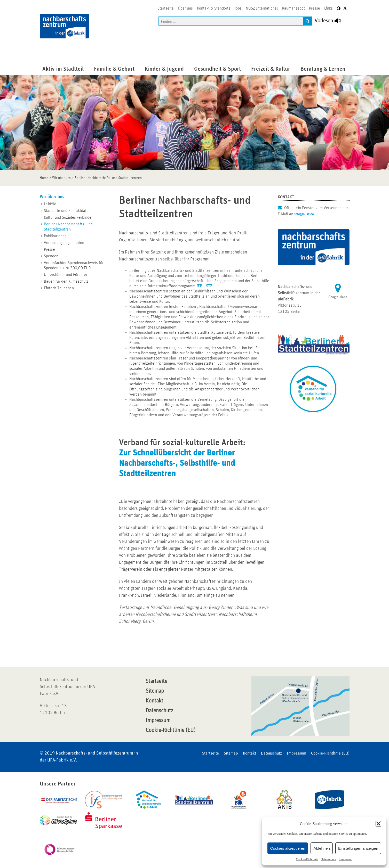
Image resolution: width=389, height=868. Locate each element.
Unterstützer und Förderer (66, 275)
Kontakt (154, 701)
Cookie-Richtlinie (307, 859)
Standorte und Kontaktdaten (67, 211)
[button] (378, 824)
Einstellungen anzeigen (358, 848)
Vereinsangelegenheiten (64, 243)
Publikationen (55, 236)
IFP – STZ (204, 286)
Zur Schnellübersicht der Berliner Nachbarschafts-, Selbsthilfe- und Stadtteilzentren (177, 463)
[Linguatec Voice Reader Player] (331, 22)
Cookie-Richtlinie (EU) (170, 730)
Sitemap (155, 691)
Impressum (346, 859)
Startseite (156, 681)
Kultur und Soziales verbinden (69, 217)
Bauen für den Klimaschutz (66, 281)
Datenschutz (328, 859)
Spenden (51, 256)
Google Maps (338, 297)
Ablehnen (321, 848)
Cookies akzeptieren (288, 848)
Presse (49, 249)
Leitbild (50, 204)
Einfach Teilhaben (59, 288)
